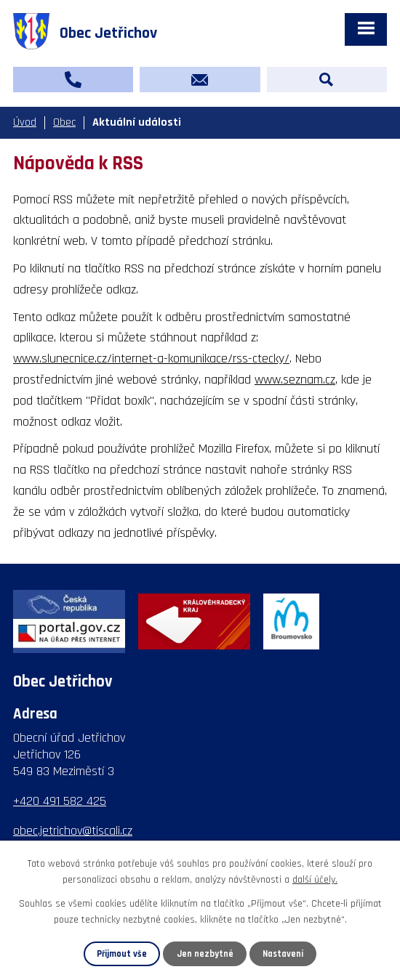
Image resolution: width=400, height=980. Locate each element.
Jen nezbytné (205, 954)
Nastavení (283, 954)
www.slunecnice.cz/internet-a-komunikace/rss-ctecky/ (151, 359)
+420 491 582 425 (60, 801)
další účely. (315, 880)
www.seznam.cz (295, 380)
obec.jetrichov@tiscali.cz (73, 831)
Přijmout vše (122, 954)
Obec (64, 122)
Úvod (25, 122)
